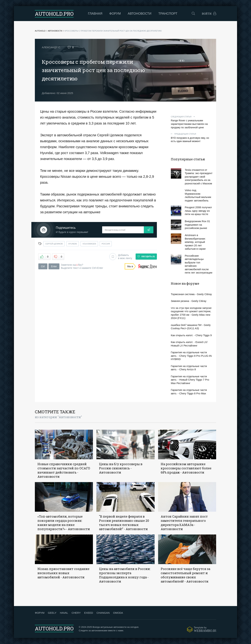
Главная (95, 14)
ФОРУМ (40, 613)
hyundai (73, 244)
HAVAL (64, 613)
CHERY (76, 613)
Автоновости (140, 14)
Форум (115, 14)
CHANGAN (103, 613)
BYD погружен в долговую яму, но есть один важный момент (192, 138)
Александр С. (51, 47)
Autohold (40, 31)
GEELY (52, 613)
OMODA (118, 613)
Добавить (121, 257)
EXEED (89, 613)
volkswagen (89, 244)
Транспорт (168, 14)
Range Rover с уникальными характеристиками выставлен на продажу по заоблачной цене (192, 122)
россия (106, 244)
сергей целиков (54, 244)
